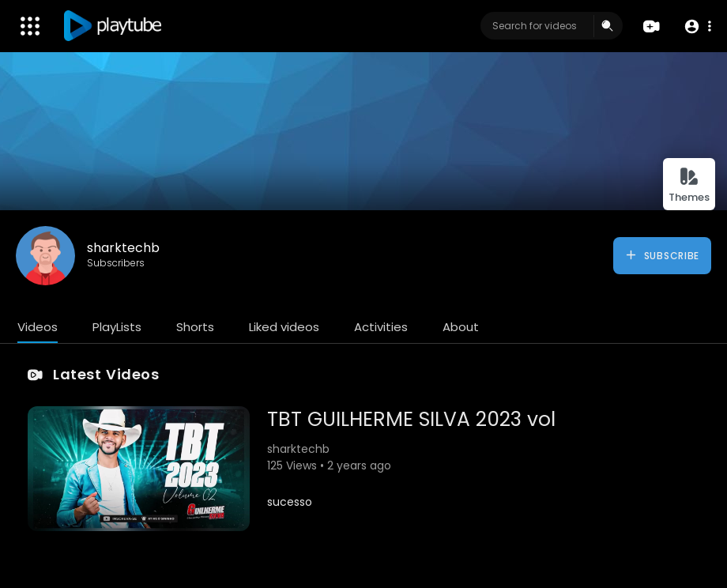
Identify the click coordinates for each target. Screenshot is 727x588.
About (461, 327)
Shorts (195, 327)
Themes (689, 185)
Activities (381, 327)
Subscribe (662, 255)
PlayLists (117, 327)
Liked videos (284, 327)
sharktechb (123, 248)
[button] (697, 26)
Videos (38, 327)
